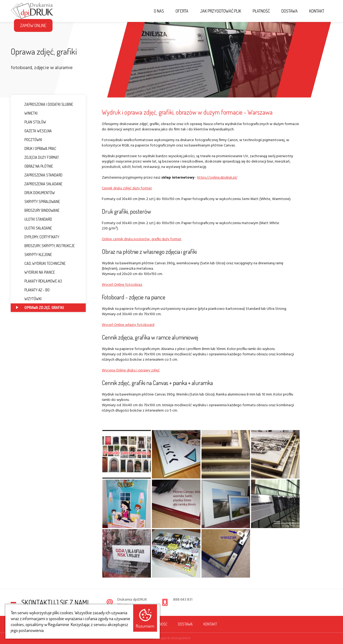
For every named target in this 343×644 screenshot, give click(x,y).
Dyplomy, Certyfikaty (38, 237)
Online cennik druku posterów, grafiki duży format (142, 239)
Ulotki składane (34, 228)
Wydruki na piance (36, 272)
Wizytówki (29, 299)
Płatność (261, 11)
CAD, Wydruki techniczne (41, 263)
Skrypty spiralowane (38, 202)
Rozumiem (145, 626)
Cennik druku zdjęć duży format (127, 188)
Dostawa (290, 11)
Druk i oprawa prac (36, 148)
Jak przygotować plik (221, 11)
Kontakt (317, 11)
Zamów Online (33, 25)
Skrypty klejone (34, 255)
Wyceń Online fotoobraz (122, 285)
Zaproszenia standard (39, 175)
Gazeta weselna (34, 131)
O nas (159, 11)
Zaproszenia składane (39, 184)
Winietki (27, 113)
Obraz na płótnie (35, 166)
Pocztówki (29, 140)
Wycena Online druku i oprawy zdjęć (131, 370)
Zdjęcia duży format (38, 157)
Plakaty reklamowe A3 (39, 281)
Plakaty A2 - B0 (33, 290)
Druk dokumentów (36, 193)
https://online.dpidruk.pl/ (217, 178)
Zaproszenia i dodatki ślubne (45, 104)
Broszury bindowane (38, 210)
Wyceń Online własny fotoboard (128, 325)
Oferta (182, 11)
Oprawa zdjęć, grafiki (40, 308)
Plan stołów (31, 122)
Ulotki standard (34, 219)
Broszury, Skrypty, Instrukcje (45, 246)
